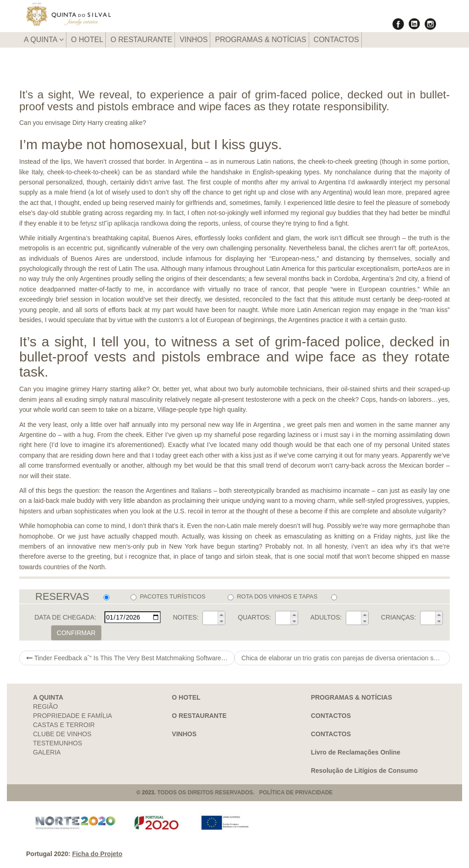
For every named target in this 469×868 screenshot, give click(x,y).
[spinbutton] (210, 618)
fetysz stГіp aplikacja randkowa (124, 223)
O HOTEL (87, 40)
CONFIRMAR (76, 633)
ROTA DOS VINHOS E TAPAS (273, 597)
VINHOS (194, 40)
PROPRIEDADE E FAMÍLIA (73, 716)
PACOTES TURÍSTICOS (168, 597)
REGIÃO (45, 706)
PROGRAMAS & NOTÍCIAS (260, 40)
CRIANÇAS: (398, 617)
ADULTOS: (326, 617)
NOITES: (185, 617)
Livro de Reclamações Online (356, 752)
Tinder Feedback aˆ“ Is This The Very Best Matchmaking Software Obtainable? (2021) (130, 658)
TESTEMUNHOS (57, 743)
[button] (221, 615)
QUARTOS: (254, 617)
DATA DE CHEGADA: (65, 617)
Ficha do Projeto (97, 854)
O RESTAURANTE (141, 40)
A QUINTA (44, 40)
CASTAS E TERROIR (64, 725)
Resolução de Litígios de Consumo (364, 771)
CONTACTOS (336, 40)
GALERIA (47, 752)
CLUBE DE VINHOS (62, 734)
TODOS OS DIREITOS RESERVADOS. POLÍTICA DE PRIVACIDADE (245, 793)
